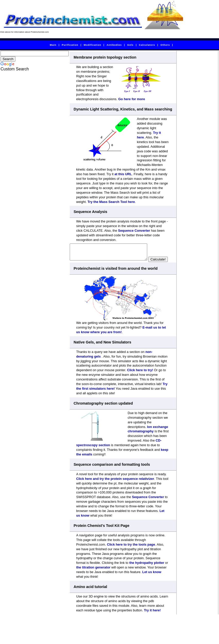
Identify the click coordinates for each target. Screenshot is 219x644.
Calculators (147, 45)
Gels (130, 45)
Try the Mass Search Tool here (111, 202)
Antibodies (114, 45)
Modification (92, 45)
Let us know (152, 579)
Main (53, 45)
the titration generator (93, 574)
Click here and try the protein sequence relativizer (115, 486)
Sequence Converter (134, 231)
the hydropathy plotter (147, 570)
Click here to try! (140, 377)
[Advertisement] (197, 128)
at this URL (123, 174)
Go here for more (132, 99)
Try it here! (152, 617)
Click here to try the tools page (131, 551)
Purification (70, 45)
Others (165, 45)
